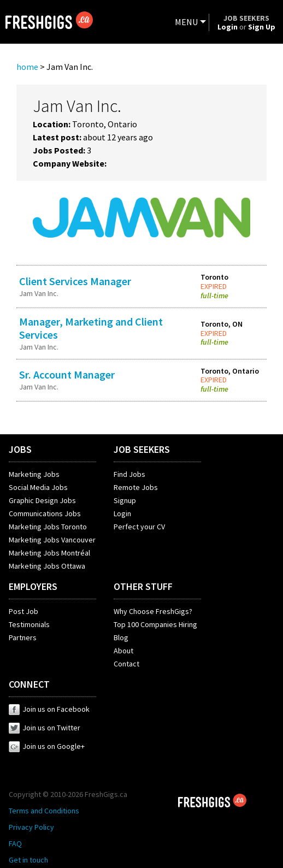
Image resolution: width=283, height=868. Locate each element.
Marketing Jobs (34, 474)
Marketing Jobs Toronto (48, 527)
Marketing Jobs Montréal (49, 553)
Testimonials (29, 624)
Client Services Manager (75, 281)
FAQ (15, 843)
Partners (23, 637)
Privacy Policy (31, 827)
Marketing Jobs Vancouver (52, 540)
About (123, 651)
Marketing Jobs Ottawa (47, 566)
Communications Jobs (45, 513)
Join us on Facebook (49, 709)
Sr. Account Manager (67, 374)
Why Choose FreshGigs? (153, 611)
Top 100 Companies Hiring (155, 624)
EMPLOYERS (33, 586)
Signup (125, 500)
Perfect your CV (139, 527)
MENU (186, 22)
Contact (126, 664)
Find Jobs (129, 474)
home (27, 67)
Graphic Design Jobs (42, 500)
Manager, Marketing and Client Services (91, 328)
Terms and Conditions (44, 811)
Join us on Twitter (45, 728)
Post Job (23, 611)
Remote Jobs (136, 487)
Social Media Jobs (38, 487)
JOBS (20, 449)
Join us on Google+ (47, 746)
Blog (121, 637)
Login (122, 513)
